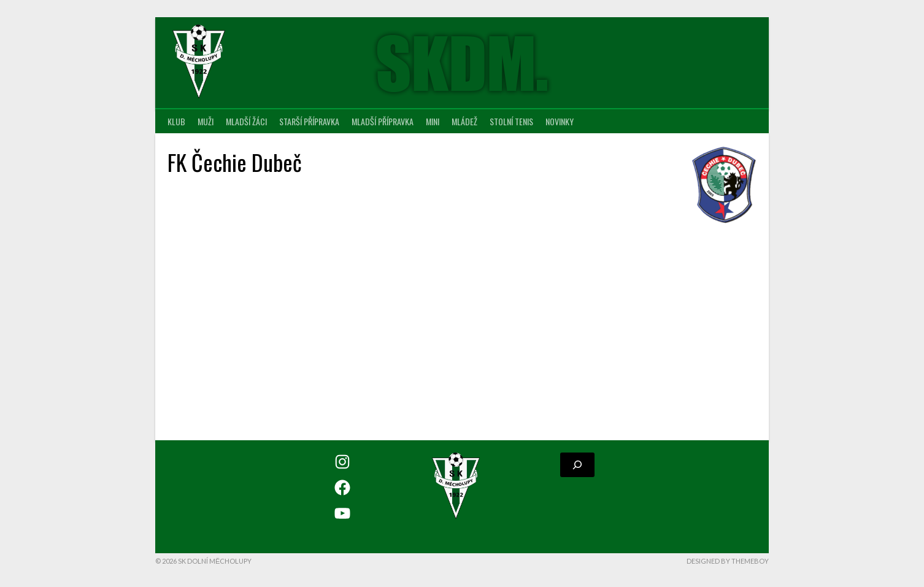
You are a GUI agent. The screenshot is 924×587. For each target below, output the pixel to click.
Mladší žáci (246, 121)
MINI (433, 121)
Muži (206, 121)
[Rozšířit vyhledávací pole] (577, 465)
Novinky (560, 121)
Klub (176, 121)
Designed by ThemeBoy (728, 561)
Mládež (464, 121)
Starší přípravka (309, 121)
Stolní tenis (511, 121)
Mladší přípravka (383, 121)
